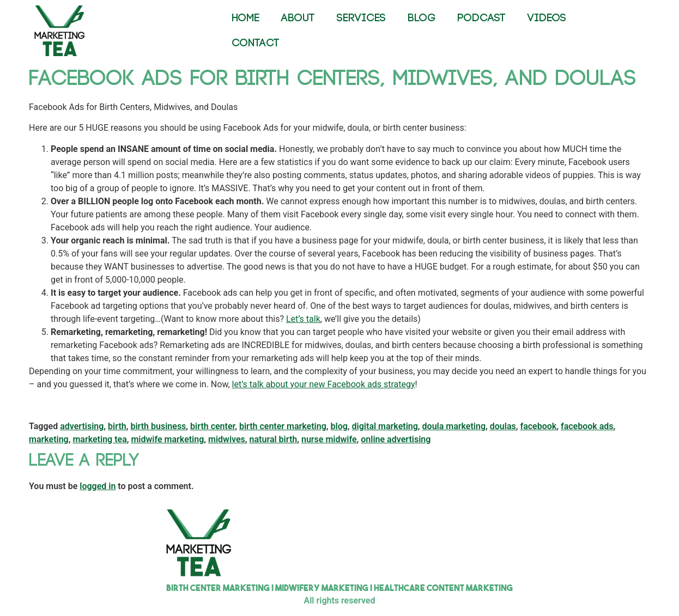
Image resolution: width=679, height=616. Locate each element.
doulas (503, 426)
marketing (49, 439)
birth (117, 426)
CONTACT (256, 43)
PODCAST (481, 18)
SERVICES (361, 18)
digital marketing (385, 426)
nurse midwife (329, 439)
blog (339, 426)
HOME (245, 18)
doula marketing (454, 426)
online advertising (396, 439)
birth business (158, 426)
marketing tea (99, 439)
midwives (227, 439)
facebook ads (587, 426)
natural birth (274, 439)
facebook (538, 426)
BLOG (422, 18)
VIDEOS (547, 18)
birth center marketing (283, 426)
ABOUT (298, 18)
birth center (213, 426)
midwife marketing (167, 439)
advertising (82, 426)
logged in (98, 486)
